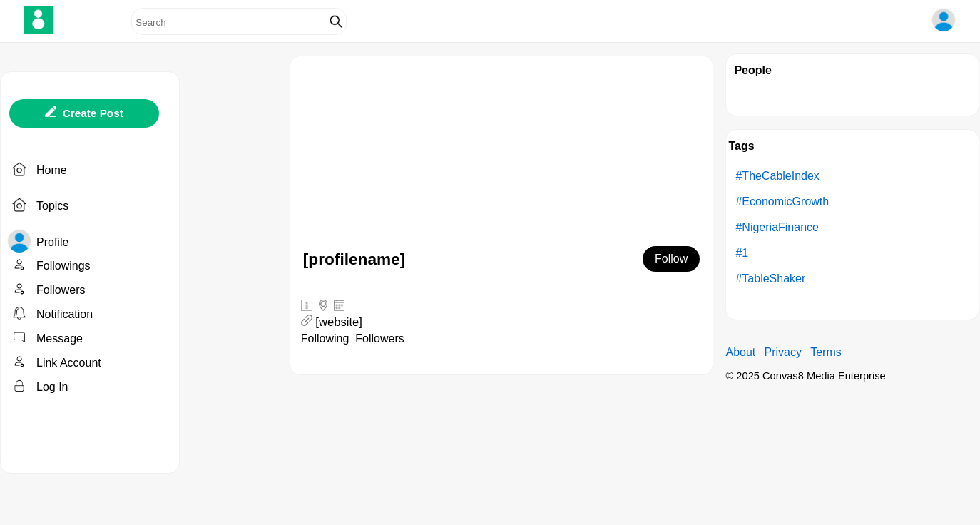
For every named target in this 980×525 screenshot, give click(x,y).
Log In (52, 387)
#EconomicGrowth (782, 202)
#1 (742, 253)
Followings (63, 266)
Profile (52, 242)
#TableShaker (770, 279)
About (740, 352)
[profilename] (354, 259)
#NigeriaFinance (777, 227)
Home (52, 170)
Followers (61, 290)
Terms (826, 352)
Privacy (782, 352)
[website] (339, 322)
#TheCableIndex (777, 176)
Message (60, 338)
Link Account (69, 363)
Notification (65, 314)
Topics (52, 206)
